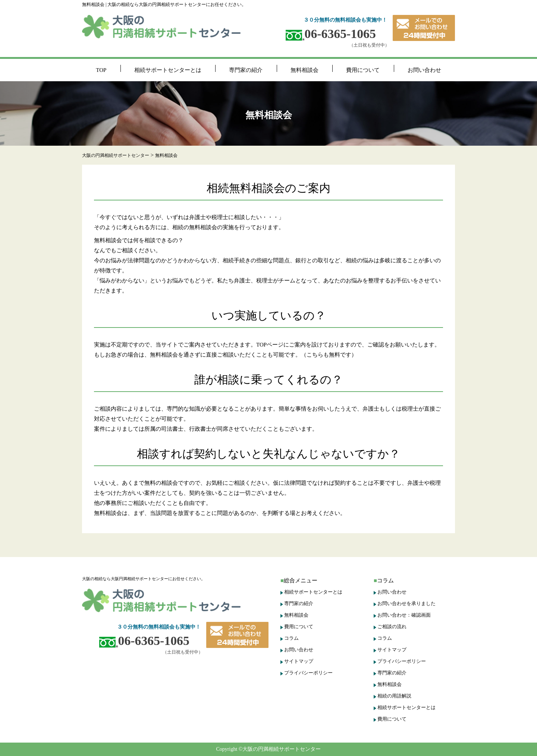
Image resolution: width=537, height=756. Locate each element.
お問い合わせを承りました (406, 603)
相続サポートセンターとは (168, 70)
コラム (291, 638)
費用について (363, 70)
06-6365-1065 (331, 34)
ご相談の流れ (392, 627)
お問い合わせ (424, 70)
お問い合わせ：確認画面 (404, 615)
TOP (101, 70)
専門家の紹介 (246, 70)
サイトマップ (299, 661)
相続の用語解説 (394, 696)
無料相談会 (304, 70)
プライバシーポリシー (308, 673)
